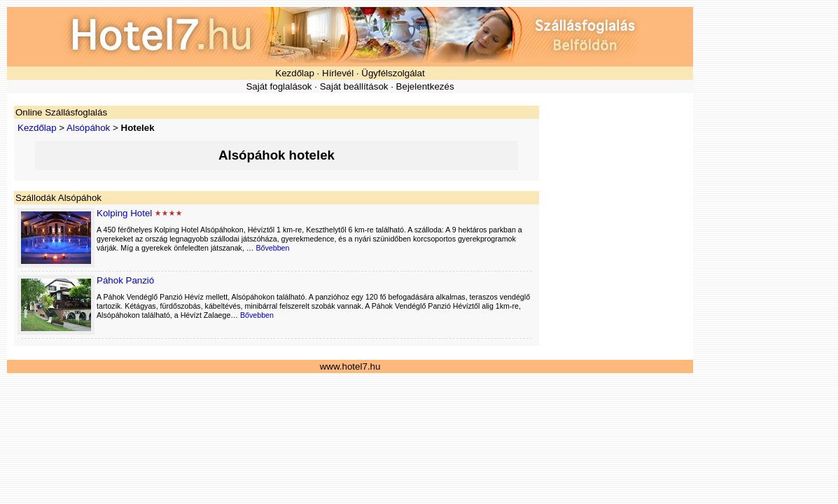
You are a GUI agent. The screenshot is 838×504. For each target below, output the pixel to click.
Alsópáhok (88, 128)
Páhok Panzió (125, 280)
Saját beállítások (354, 86)
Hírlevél (338, 73)
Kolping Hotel (124, 213)
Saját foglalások (279, 86)
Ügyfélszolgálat (393, 73)
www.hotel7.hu (350, 366)
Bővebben (272, 248)
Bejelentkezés (425, 86)
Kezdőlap (295, 73)
